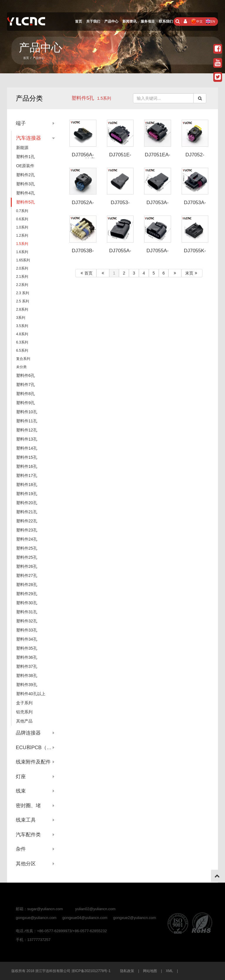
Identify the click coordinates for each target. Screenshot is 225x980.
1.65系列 (23, 260)
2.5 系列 (23, 301)
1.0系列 (22, 227)
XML (169, 971)
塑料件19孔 (27, 494)
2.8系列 (22, 309)
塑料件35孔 (27, 648)
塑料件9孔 (25, 403)
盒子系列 (24, 703)
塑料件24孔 (27, 539)
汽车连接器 (29, 138)
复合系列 (23, 359)
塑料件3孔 (25, 184)
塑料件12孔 (27, 430)
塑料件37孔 (27, 666)
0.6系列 (22, 219)
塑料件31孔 (27, 612)
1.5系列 (22, 244)
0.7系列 (22, 211)
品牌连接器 (28, 733)
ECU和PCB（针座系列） (35, 748)
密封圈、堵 (28, 806)
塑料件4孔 (25, 193)
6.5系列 (22, 351)
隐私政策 (127, 971)
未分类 (21, 367)
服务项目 (148, 21)
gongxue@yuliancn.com (36, 918)
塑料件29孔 (27, 594)
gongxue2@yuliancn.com (134, 918)
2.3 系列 (23, 293)
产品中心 (111, 21)
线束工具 (26, 820)
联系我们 (166, 21)
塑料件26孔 (27, 566)
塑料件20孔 (27, 503)
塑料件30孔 (27, 603)
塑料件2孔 (25, 175)
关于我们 (93, 21)
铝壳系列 (24, 712)
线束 (21, 791)
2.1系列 (22, 277)
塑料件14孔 (27, 448)
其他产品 (24, 721)
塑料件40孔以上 (31, 694)
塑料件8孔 (25, 394)
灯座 (21, 777)
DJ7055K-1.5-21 (195, 253)
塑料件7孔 (25, 385)
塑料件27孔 (27, 576)
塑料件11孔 (27, 421)
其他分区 (26, 864)
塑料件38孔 (27, 676)
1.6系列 (22, 252)
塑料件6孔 (25, 375)
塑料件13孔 (27, 439)
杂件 (21, 849)
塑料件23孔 (27, 530)
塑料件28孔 (27, 585)
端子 (21, 123)
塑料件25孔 (27, 548)
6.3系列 (22, 342)
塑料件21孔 (27, 512)
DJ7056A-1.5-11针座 (83, 158)
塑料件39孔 (27, 685)
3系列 (21, 318)
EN (210, 21)
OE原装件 (25, 166)
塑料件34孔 (27, 639)
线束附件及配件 (33, 762)
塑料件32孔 (27, 621)
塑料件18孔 (27, 485)
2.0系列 (22, 268)
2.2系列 (22, 285)
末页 (192, 273)
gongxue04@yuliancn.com (85, 918)
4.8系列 (22, 334)
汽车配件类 (28, 835)
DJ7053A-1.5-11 (158, 205)
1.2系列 (22, 236)
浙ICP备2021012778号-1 (91, 971)
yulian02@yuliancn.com (96, 909)
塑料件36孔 (27, 657)
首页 (79, 21)
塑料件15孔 (27, 457)
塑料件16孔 (27, 466)
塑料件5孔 (83, 98)
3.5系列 (22, 326)
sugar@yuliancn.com (45, 909)
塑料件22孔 (27, 521)
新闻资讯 (129, 21)
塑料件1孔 (25, 157)
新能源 (22, 148)
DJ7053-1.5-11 (120, 205)
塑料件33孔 (27, 630)
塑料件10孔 (27, 412)
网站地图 (150, 971)
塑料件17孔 (27, 475)
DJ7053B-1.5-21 (83, 253)
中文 (197, 21)
